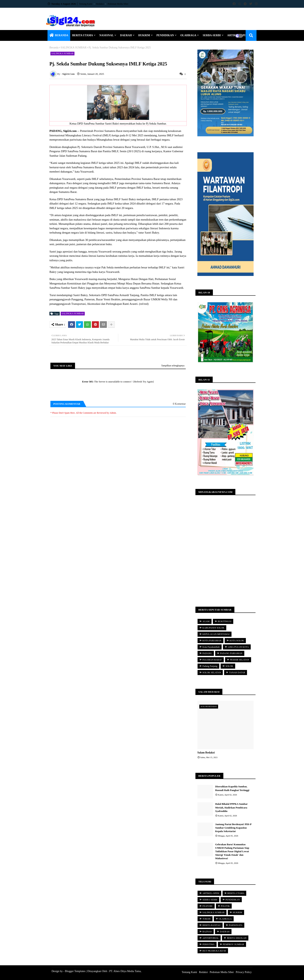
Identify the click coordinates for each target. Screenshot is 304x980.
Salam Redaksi (206, 753)
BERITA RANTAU (212, 925)
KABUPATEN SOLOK (213, 628)
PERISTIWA (209, 944)
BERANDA (62, 35)
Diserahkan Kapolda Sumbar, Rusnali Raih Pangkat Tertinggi (232, 788)
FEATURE (208, 906)
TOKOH (206, 919)
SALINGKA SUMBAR (74, 48)
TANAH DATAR (237, 673)
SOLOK (229, 666)
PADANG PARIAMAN (231, 653)
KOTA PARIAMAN (212, 641)
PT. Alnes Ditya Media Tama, (125, 971)
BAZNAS (207, 932)
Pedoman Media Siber (118, 4)
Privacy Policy (244, 972)
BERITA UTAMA (82, 35)
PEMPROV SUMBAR (233, 944)
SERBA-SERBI (212, 35)
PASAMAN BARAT (212, 660)
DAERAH (126, 35)
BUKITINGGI (225, 621)
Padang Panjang (210, 666)
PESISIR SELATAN (240, 660)
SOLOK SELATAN (212, 673)
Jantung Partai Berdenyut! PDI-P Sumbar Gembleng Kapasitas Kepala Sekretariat (233, 828)
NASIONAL (106, 35)
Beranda (54, 48)
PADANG (207, 653)
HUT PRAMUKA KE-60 (214, 951)
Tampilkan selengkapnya (173, 366)
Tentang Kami (86, 4)
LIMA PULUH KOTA (238, 647)
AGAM (206, 621)
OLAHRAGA (188, 35)
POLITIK (225, 906)
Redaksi (100, 4)
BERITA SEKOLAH (237, 938)
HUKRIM (144, 35)
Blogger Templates (75, 971)
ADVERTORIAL (211, 938)
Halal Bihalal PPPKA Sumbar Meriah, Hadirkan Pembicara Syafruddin (231, 807)
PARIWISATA (236, 925)
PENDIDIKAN (165, 35)
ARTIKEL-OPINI (211, 893)
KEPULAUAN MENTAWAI (216, 634)
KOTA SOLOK (237, 641)
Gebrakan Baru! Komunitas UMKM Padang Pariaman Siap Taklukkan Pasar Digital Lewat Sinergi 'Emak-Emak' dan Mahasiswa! (232, 851)
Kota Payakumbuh (211, 647)
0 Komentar (179, 404)
